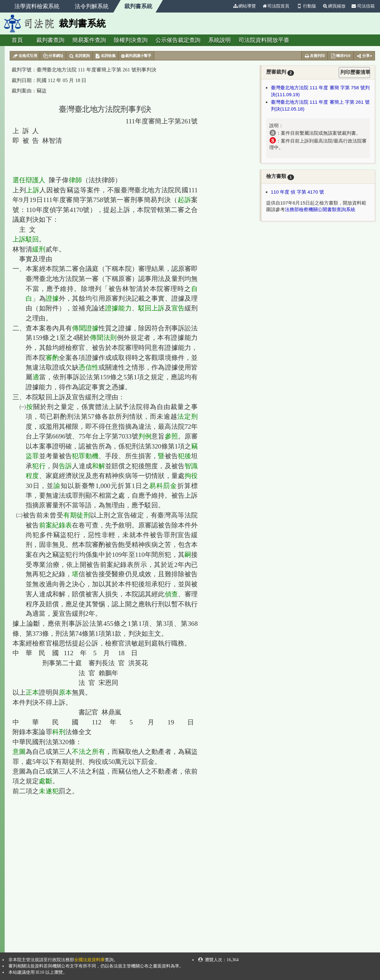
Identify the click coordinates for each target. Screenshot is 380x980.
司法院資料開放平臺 (264, 40)
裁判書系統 (138, 6)
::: (227, 6)
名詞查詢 (79, 56)
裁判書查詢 (50, 40)
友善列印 (314, 56)
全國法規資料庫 (89, 960)
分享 (364, 56)
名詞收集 (106, 56)
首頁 (17, 40)
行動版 (306, 6)
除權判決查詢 (131, 40)
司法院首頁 (276, 6)
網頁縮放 (334, 6)
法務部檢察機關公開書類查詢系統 (320, 209)
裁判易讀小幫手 (136, 56)
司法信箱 (363, 6)
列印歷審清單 (355, 72)
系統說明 (220, 40)
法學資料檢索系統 (37, 6)
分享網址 (53, 56)
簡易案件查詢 (89, 40)
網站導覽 (244, 6)
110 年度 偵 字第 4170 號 (297, 192)
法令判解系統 (92, 6)
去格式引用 (25, 56)
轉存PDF (341, 56)
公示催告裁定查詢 (178, 40)
